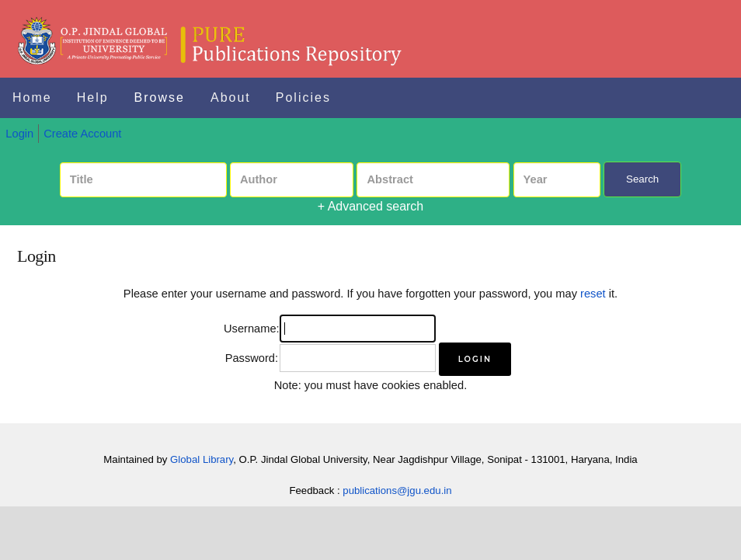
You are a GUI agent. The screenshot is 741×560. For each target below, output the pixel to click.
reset (593, 294)
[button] (475, 359)
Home (32, 97)
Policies (303, 97)
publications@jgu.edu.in (397, 490)
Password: (252, 358)
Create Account (82, 134)
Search (642, 179)
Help (93, 97)
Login (19, 134)
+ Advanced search (371, 206)
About (231, 97)
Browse (160, 97)
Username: (252, 329)
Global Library (202, 459)
